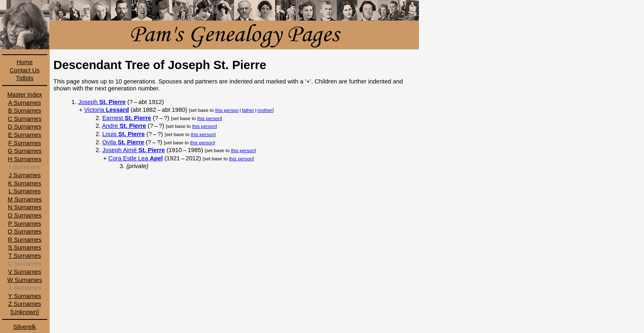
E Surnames (25, 135)
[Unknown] (24, 312)
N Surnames (24, 207)
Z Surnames (25, 304)
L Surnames (25, 191)
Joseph (102, 102)
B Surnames (25, 111)
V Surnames (25, 272)
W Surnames (25, 280)
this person (227, 110)
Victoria (107, 110)
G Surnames (25, 151)
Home (24, 62)
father (248, 110)
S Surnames (25, 247)
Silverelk (24, 327)
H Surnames (24, 159)
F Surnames (25, 143)
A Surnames (25, 103)
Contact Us (25, 70)
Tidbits (25, 78)
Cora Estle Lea (136, 158)
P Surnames (25, 224)
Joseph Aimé (133, 150)
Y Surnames (25, 296)
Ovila (123, 142)
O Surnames (25, 215)
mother (265, 110)
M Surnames (24, 199)
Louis (123, 134)
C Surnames (24, 119)
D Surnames (24, 127)
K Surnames (25, 183)
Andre (124, 126)
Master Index (25, 95)
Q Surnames (25, 231)
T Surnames (25, 256)
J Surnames (25, 175)
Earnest (127, 118)
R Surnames (24, 240)
